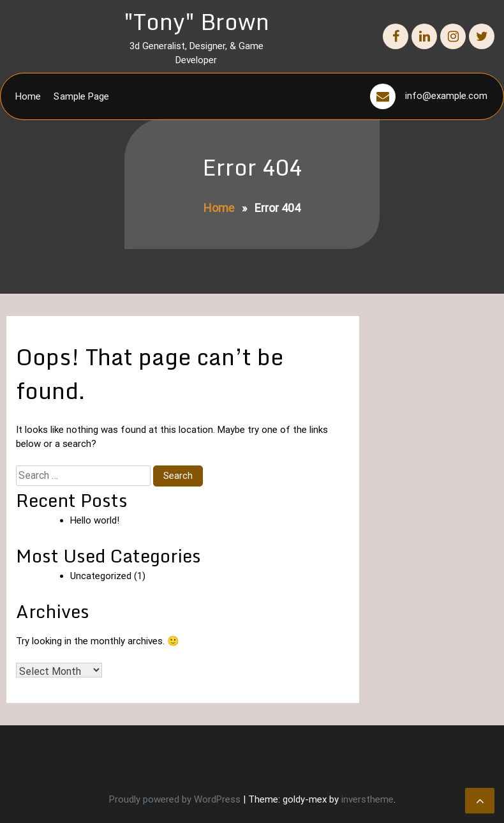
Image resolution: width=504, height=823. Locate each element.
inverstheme (367, 799)
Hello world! (95, 520)
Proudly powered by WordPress (176, 799)
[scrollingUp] (480, 801)
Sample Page (81, 96)
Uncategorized (101, 576)
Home (28, 96)
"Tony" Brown (196, 21)
